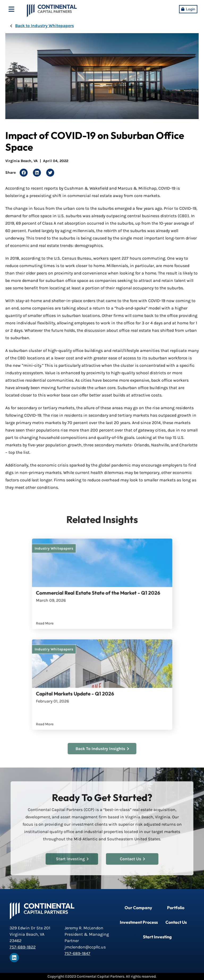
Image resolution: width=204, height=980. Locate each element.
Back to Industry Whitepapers (44, 26)
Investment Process (139, 922)
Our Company (138, 908)
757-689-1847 (77, 953)
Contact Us (130, 857)
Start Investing (74, 857)
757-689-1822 (23, 947)
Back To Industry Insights (102, 749)
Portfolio (176, 908)
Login (191, 9)
